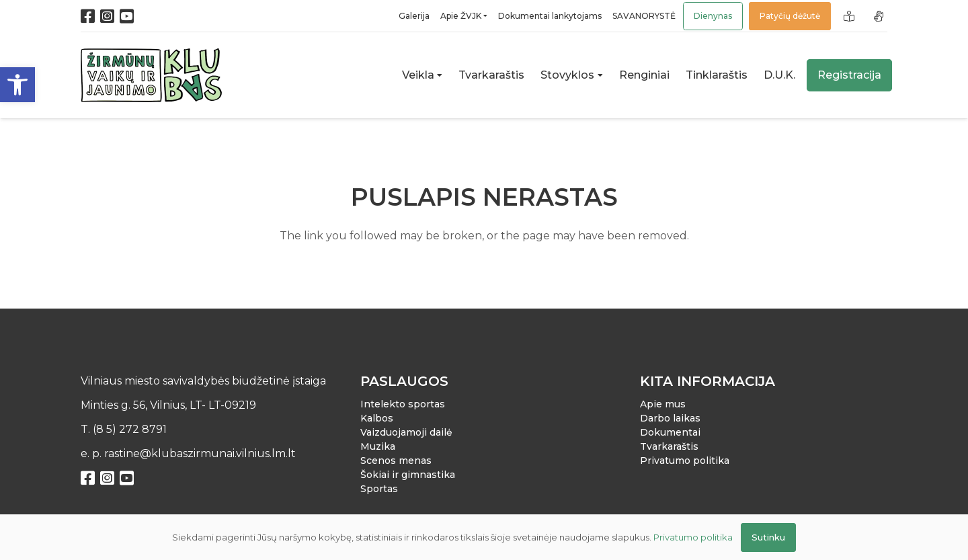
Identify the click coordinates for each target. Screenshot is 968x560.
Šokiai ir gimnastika (408, 475)
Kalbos (377, 418)
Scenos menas (396, 461)
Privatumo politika (685, 461)
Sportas (379, 489)
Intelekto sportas (403, 404)
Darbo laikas (670, 418)
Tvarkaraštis (669, 446)
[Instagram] (107, 16)
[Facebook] (88, 16)
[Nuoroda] (851, 16)
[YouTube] (127, 16)
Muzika (378, 446)
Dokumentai (670, 432)
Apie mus (663, 404)
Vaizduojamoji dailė (406, 432)
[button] (17, 85)
